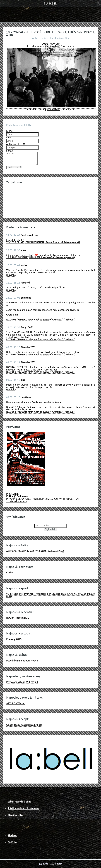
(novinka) (11, 275)
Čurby (9, 573)
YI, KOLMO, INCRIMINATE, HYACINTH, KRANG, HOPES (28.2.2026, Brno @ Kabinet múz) (50, 595)
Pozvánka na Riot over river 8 (22, 661)
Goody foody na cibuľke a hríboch (24, 725)
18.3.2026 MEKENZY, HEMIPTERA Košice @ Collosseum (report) (40, 258)
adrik (59, 864)
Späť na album (52, 46)
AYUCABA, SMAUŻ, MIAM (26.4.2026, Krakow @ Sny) (35, 551)
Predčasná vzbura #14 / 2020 (22, 682)
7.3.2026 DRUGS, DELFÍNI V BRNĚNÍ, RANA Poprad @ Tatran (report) (43, 242)
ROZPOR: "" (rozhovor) (41, 320)
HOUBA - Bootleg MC (18, 618)
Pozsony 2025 (14, 639)
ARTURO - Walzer (15, 704)
